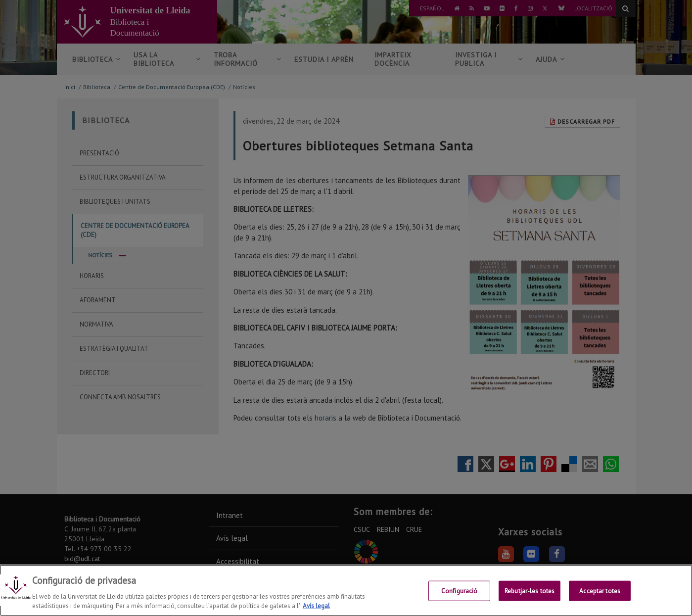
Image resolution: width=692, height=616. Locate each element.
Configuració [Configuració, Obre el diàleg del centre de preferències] (460, 600)
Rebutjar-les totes (530, 600)
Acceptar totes (600, 600)
